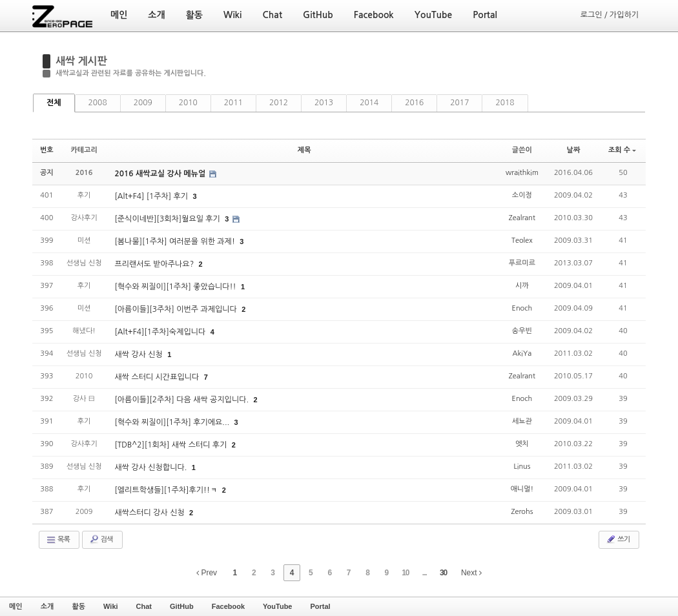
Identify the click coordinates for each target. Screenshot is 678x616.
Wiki (111, 606)
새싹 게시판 (81, 61)
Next (471, 573)
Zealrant (522, 218)
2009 (143, 103)
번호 (47, 150)
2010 (188, 103)
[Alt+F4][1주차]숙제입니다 (161, 332)
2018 (505, 103)
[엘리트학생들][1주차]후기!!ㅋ (167, 490)
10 (405, 573)
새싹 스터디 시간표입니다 (158, 377)
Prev (207, 573)
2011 (233, 103)
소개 (47, 606)
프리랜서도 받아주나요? (155, 264)
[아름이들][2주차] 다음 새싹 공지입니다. (182, 400)
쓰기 (618, 539)
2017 (459, 103)
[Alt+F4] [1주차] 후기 (152, 196)
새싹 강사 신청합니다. (151, 467)
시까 (522, 286)
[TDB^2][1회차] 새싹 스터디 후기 (171, 445)
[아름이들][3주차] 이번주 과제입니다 (177, 309)
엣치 (522, 444)
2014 (369, 103)
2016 (414, 103)
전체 (54, 103)
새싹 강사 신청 (139, 354)
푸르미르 (522, 263)
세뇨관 (522, 421)
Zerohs (522, 512)
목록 (58, 540)
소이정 (522, 195)
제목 (304, 150)
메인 (16, 606)
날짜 (574, 150)
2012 (279, 103)
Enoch (522, 308)
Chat (144, 606)
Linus (522, 467)
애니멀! (522, 489)
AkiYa (522, 354)
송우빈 (522, 331)
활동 (78, 606)
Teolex (522, 241)
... (425, 573)
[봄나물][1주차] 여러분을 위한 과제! (176, 241)
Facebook (228, 606)
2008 (98, 103)
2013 (324, 103)
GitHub (182, 606)
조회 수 (622, 150)
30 (443, 573)
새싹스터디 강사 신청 (150, 513)
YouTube (277, 606)
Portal (320, 606)
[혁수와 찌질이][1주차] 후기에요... (173, 422)
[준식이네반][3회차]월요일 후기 (168, 219)
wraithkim (522, 173)
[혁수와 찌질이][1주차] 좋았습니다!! (176, 287)
